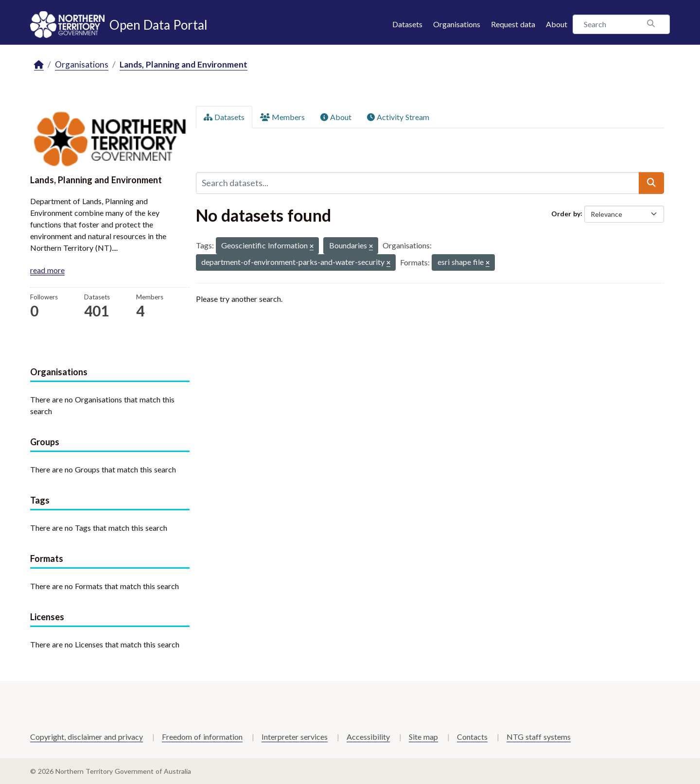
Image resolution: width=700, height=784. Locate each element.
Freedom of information (202, 737)
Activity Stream (398, 117)
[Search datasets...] (418, 183)
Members (282, 117)
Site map (423, 737)
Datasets (407, 24)
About (557, 24)
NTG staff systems (539, 737)
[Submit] (651, 183)
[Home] (39, 65)
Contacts (472, 737)
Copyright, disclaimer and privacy (87, 737)
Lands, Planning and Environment (184, 64)
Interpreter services (295, 737)
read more (47, 270)
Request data (513, 24)
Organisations (457, 24)
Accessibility (368, 737)
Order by (566, 213)
